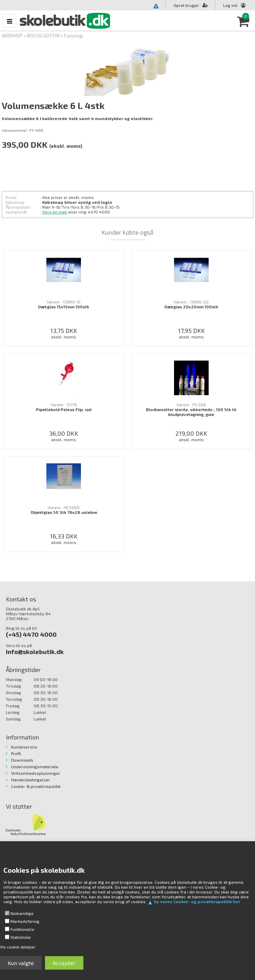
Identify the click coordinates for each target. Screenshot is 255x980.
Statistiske (21, 937)
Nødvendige (22, 913)
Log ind (230, 5)
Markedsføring (25, 921)
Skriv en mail (55, 212)
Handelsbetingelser (31, 780)
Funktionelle (22, 929)
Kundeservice (24, 747)
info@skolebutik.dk (35, 652)
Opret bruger (191, 5)
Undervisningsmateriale (35, 766)
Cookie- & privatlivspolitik (36, 786)
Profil (16, 753)
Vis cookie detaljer (18, 947)
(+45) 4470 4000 (31, 634)
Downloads (22, 760)
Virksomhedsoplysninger (36, 773)
